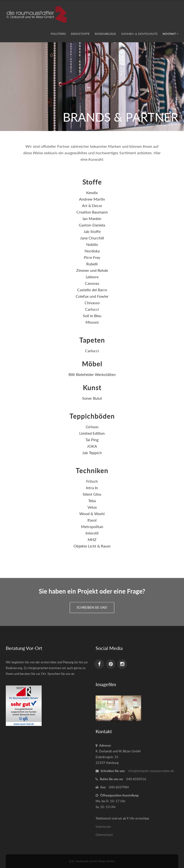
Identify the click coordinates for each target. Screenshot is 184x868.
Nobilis (92, 244)
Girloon (92, 427)
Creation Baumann (92, 212)
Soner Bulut (92, 398)
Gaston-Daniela (92, 225)
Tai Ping (92, 440)
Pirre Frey (92, 257)
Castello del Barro (92, 290)
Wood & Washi (92, 514)
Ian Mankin (92, 218)
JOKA (92, 446)
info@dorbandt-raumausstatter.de (151, 771)
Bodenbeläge (105, 34)
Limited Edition (92, 433)
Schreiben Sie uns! (92, 606)
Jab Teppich (92, 453)
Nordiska (92, 251)
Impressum (103, 826)
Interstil (92, 533)
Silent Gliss (92, 494)
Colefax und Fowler (92, 296)
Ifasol (92, 520)
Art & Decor (92, 205)
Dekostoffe (80, 34)
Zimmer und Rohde (92, 270)
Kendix (92, 193)
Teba (92, 501)
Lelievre (92, 277)
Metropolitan (92, 526)
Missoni (92, 322)
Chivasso (92, 303)
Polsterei (58, 34)
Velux (92, 507)
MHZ (92, 539)
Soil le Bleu (92, 316)
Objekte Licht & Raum (92, 546)
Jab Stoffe (92, 231)
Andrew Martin (92, 199)
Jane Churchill (92, 238)
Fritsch (92, 481)
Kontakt (171, 34)
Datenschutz (104, 835)
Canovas (92, 283)
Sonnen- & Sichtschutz (139, 34)
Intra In (92, 488)
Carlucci (92, 309)
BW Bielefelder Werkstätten (92, 374)
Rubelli (92, 264)
